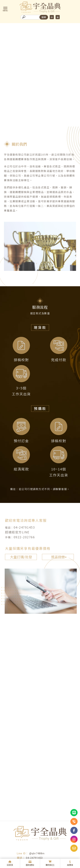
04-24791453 (23, 527)
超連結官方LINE (16, 532)
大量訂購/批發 (19, 557)
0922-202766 (23, 537)
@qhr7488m (37, 853)
